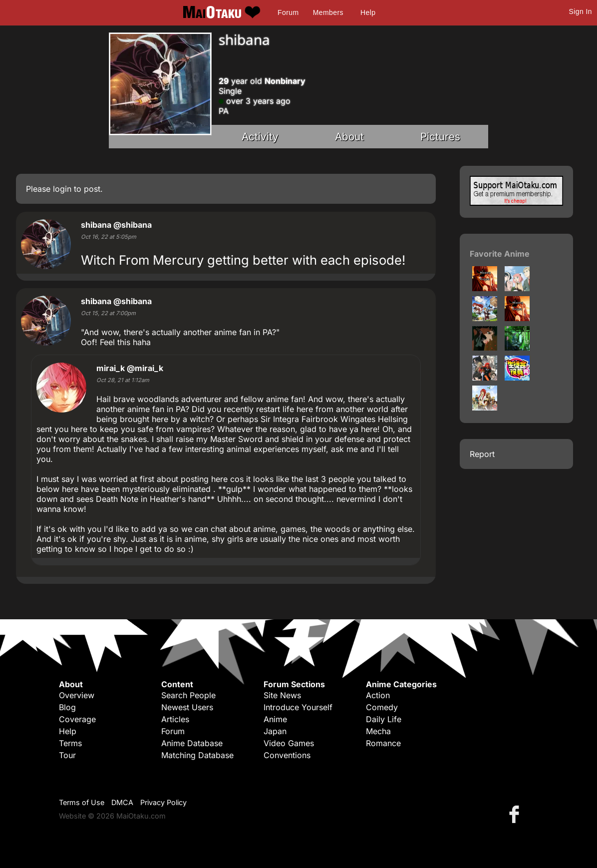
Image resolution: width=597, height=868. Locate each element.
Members (328, 12)
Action (378, 695)
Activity (260, 137)
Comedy (382, 707)
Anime (275, 719)
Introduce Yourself (298, 707)
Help (368, 12)
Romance (383, 743)
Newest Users (187, 707)
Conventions (287, 755)
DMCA (122, 802)
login (62, 189)
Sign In (581, 11)
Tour (67, 755)
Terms (70, 743)
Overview (77, 695)
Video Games (289, 743)
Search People (188, 695)
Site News (282, 695)
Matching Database (197, 755)
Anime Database (192, 743)
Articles (175, 719)
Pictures (440, 137)
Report (482, 454)
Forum (288, 12)
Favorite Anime (500, 254)
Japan (275, 731)
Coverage (77, 719)
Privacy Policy (163, 802)
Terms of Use (82, 802)
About (349, 137)
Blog (67, 707)
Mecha (378, 731)
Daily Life (384, 719)
